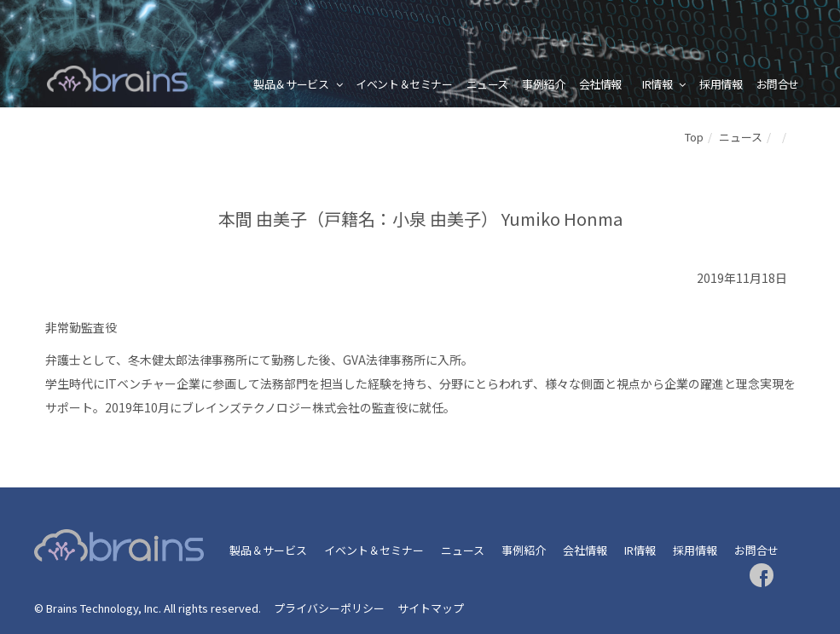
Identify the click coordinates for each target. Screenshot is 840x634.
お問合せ (778, 84)
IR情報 (657, 84)
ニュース (487, 84)
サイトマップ (431, 608)
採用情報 (721, 84)
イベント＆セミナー (404, 84)
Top (694, 137)
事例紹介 (543, 84)
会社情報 (600, 84)
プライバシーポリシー (329, 608)
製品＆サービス (291, 84)
